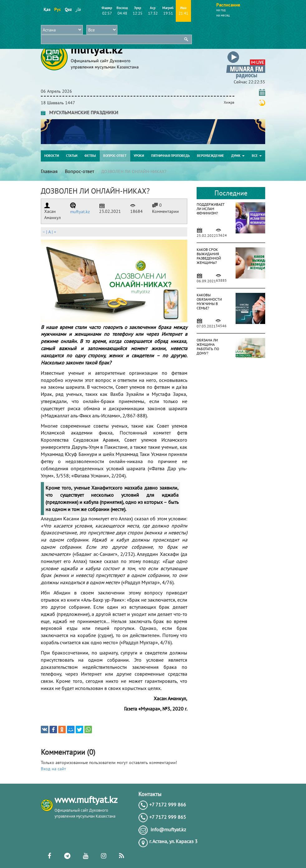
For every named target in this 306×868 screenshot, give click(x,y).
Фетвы (90, 156)
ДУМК (238, 156)
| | (49, 232)
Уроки (139, 156)
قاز (78, 9)
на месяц (223, 15)
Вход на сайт (53, 769)
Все (257, 156)
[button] (246, 52)
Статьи (72, 156)
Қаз (47, 9)
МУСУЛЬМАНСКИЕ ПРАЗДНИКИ (80, 112)
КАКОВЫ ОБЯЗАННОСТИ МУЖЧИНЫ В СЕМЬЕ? (209, 301)
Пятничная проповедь (170, 156)
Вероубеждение (210, 156)
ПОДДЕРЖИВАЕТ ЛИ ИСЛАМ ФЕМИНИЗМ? (211, 209)
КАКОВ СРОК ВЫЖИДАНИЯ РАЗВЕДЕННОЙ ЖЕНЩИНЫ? (209, 256)
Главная (49, 171)
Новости (52, 156)
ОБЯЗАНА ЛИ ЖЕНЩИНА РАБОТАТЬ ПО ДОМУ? (208, 347)
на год (221, 10)
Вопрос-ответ (115, 156)
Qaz (68, 9)
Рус (57, 9)
